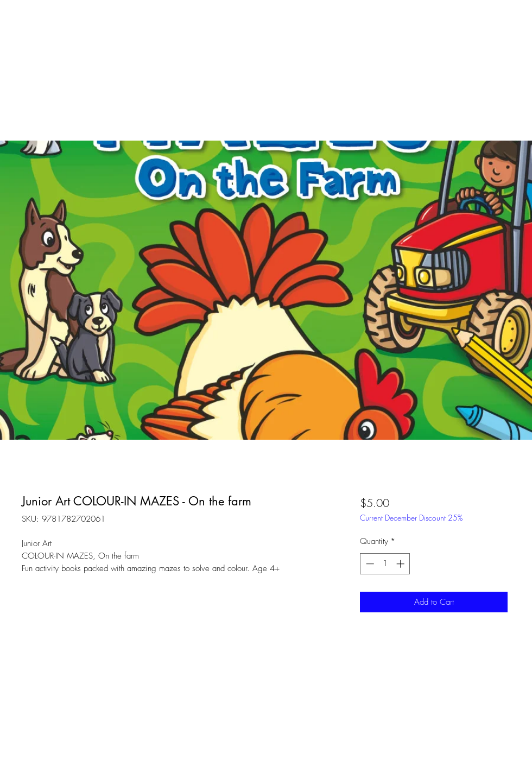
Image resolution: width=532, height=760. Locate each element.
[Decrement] (369, 564)
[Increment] (401, 564)
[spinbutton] (385, 564)
